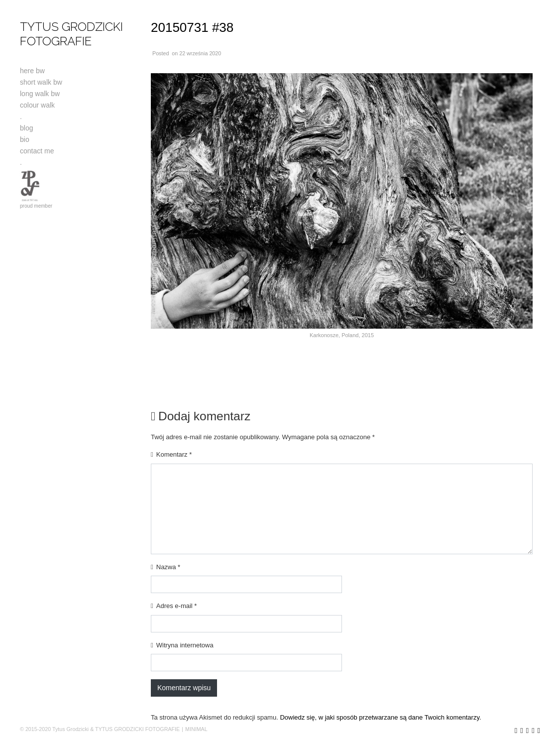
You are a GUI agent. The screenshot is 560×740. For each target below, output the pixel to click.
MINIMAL (196, 729)
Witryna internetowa (185, 645)
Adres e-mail (177, 606)
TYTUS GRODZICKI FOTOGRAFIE (71, 34)
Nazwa (168, 567)
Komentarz (174, 454)
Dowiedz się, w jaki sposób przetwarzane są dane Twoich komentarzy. (380, 717)
